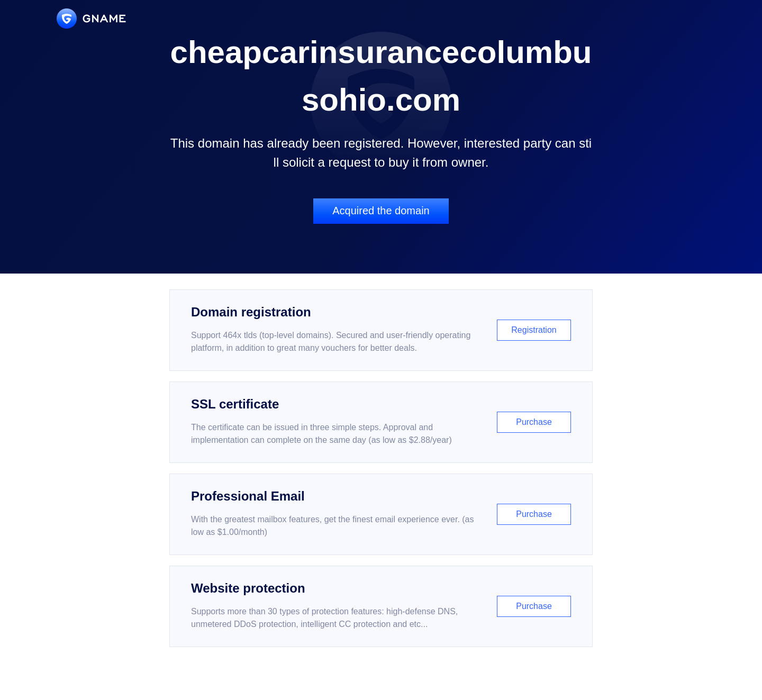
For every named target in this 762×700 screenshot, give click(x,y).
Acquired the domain (381, 211)
